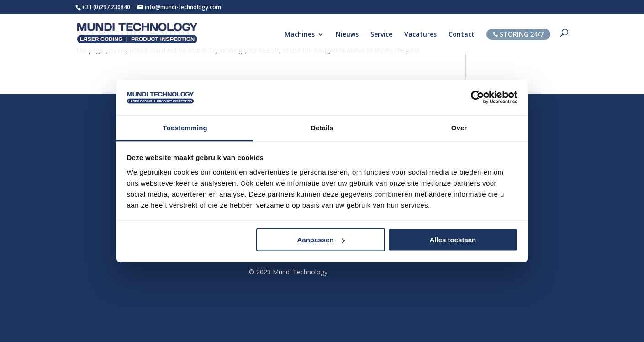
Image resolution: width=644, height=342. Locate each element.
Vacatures (420, 35)
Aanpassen (321, 240)
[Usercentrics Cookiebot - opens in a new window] (478, 97)
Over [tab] (459, 127)
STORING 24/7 (518, 34)
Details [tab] (322, 127)
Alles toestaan (453, 240)
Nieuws (347, 35)
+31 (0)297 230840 (106, 7)
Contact (462, 35)
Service (381, 35)
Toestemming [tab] (185, 127)
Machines (300, 35)
